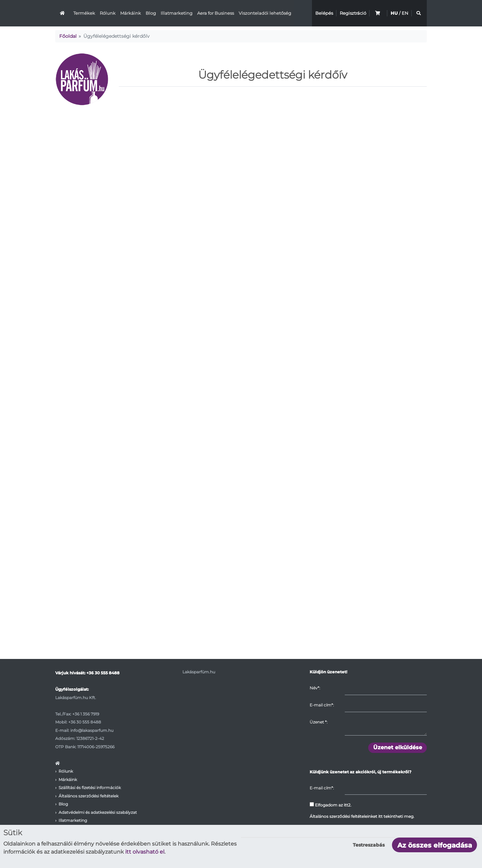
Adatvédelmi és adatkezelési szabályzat (98, 812)
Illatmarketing (177, 13)
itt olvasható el (145, 852)
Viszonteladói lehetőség (265, 13)
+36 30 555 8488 (103, 673)
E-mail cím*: (322, 705)
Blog (151, 13)
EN (405, 13)
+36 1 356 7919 (86, 714)
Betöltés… (241, 381)
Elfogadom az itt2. (331, 805)
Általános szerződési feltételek (89, 796)
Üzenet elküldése (398, 747)
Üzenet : (318, 722)
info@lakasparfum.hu (92, 730)
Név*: (315, 688)
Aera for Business (216, 13)
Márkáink (131, 13)
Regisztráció (353, 13)
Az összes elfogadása (435, 845)
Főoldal (68, 36)
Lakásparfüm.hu (199, 672)
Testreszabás (369, 845)
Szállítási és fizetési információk (90, 788)
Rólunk (108, 13)
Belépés (324, 13)
